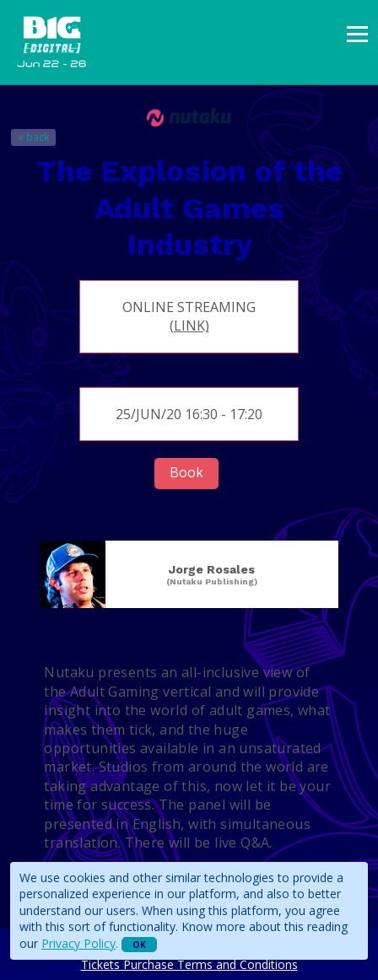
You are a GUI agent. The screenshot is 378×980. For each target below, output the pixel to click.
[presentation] (357, 34)
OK (139, 945)
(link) (189, 326)
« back (33, 137)
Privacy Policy (78, 943)
